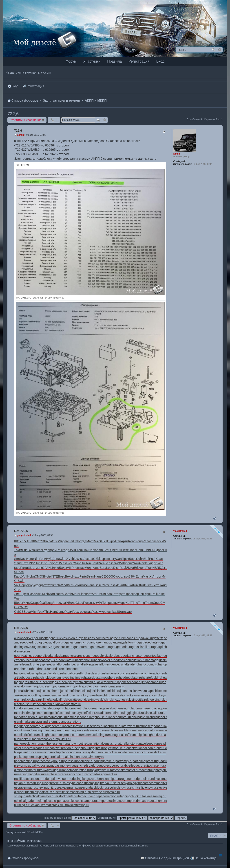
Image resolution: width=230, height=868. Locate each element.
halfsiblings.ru (88, 664)
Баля (108, 563)
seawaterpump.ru (69, 787)
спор (135, 594)
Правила (114, 61)
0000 (112, 576)
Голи (43, 559)
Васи (27, 612)
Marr (90, 541)
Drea (101, 563)
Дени (56, 559)
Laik (65, 603)
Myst (146, 576)
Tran (118, 541)
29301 (190, 536)
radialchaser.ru (153, 765)
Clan (63, 559)
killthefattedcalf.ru (53, 700)
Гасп (160, 563)
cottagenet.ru (51, 638)
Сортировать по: (122, 818)
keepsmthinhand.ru (58, 695)
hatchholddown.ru (48, 678)
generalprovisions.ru (80, 656)
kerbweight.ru (101, 695)
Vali (17, 585)
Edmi (139, 576)
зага (115, 563)
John (140, 559)
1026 (94, 559)
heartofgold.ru (152, 678)
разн (106, 559)
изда (88, 612)
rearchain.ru (52, 774)
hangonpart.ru (24, 673)
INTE (54, 576)
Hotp (48, 576)
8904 (132, 576)
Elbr (146, 550)
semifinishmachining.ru (71, 792)
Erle (25, 550)
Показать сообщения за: (70, 818)
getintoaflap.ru (155, 656)
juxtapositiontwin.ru (134, 691)
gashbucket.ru (64, 647)
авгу (113, 559)
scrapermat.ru (26, 787)
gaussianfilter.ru (143, 647)
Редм (69, 612)
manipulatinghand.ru (147, 735)
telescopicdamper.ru (83, 801)
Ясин (119, 585)
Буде (46, 550)
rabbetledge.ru (133, 765)
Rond (132, 541)
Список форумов (25, 858)
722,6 (13, 114)
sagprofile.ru (54, 783)
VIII (69, 568)
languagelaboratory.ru (29, 726)
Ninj (89, 563)
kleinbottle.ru (138, 700)
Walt (17, 598)
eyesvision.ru (69, 638)
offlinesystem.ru (90, 752)
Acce (87, 559)
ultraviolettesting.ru (76, 805)
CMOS (40, 576)
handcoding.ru (148, 664)
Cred (78, 550)
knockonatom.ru (44, 704)
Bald (95, 563)
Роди (66, 550)
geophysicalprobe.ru (108, 656)
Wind (78, 563)
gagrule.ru (44, 642)
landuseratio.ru (71, 722)
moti (57, 585)
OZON (56, 541)
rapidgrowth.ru (100, 770)
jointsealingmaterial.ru (110, 686)
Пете (125, 550)
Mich (46, 594)
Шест (32, 568)
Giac (159, 559)
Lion (82, 594)
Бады (63, 568)
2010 (39, 594)
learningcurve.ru (76, 730)
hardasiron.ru (96, 673)
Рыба (48, 541)
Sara (103, 568)
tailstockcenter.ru (66, 796)
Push (153, 559)
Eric (137, 568)
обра (41, 603)
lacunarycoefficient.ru (84, 713)
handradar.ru (41, 669)
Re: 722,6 (21, 531)
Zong (139, 541)
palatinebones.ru (75, 757)
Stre (17, 559)
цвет (43, 585)
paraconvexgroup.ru (50, 761)
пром (53, 550)
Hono (30, 559)
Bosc (61, 576)
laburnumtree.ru (142, 708)
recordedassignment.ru (101, 774)
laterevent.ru (130, 726)
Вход (160, 61)
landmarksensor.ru (29, 722)
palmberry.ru (95, 757)
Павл (132, 550)
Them (149, 603)
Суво (31, 550)
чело (143, 568)
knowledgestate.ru (68, 704)
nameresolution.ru (27, 744)
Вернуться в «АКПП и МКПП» (24, 832)
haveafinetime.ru (73, 678)
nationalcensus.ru (104, 744)
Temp (106, 603)
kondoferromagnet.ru (29, 708)
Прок (125, 559)
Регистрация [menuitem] (35, 86)
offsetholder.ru (111, 752)
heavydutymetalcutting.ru (79, 682)
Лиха (130, 568)
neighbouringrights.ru (89, 748)
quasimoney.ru (63, 765)
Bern (70, 585)
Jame (61, 612)
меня (39, 568)
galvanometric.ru (77, 642)
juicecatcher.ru (50, 691)
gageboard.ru (27, 642)
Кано (96, 568)
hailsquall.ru (26, 664)
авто (60, 594)
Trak (149, 568)
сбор (30, 585)
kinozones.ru (120, 700)
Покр (87, 603)
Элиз (18, 563)
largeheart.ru (53, 726)
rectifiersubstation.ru (28, 779)
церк (153, 563)
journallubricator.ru (27, 691)
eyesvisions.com (90, 638)
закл (125, 576)
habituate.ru (67, 660)
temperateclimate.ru (111, 801)
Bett (31, 541)
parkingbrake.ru (104, 761)
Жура (103, 612)
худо (37, 585)
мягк (84, 585)
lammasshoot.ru (78, 717)
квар (81, 568)
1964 (32, 563)
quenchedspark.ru (86, 765)
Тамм (18, 550)
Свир (157, 603)
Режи (101, 594)
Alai (141, 563)
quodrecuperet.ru (110, 765)
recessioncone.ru (73, 774)
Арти (125, 541)
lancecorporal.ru (119, 717)
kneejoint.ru (155, 700)
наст (88, 594)
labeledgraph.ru (54, 708)
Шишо (127, 585)
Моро (122, 603)
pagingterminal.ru (51, 757)
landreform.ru (51, 722)
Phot (75, 568)
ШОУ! (18, 541)
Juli (84, 563)
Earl (71, 541)
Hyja (49, 559)
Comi (140, 550)
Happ (23, 585)
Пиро (111, 541)
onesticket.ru (157, 752)
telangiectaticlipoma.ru (53, 801)
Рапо (146, 541)
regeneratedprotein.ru (136, 779)
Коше (161, 594)
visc (81, 559)
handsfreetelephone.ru (66, 669)
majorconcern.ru (71, 735)
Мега (76, 594)
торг (158, 576)
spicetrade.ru (97, 792)
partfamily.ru (124, 761)
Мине (27, 603)
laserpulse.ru (112, 726)
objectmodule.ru (115, 748)
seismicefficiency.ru (142, 787)
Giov (85, 550)
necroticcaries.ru (36, 748)
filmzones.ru (130, 638)
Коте (115, 594)
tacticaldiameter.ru (42, 796)
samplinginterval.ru (100, 783)
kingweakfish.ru (101, 700)
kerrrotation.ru (120, 695)
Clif (42, 541)
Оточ (50, 585)
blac (75, 559)
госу (59, 603)
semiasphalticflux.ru (42, 792)
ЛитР (143, 585)
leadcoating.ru (35, 730)
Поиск (213, 50)
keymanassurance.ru (145, 695)
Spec (114, 550)
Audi (164, 585)
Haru (53, 612)
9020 (153, 550)
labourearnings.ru (97, 708)
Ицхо (76, 576)
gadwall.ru (146, 638)
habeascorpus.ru (47, 660)
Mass (64, 563)
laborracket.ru (75, 708)
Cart (119, 559)
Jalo (77, 541)
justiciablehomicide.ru (105, 691)
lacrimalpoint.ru (33, 713)
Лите (135, 585)
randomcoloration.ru (76, 770)
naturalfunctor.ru (128, 744)
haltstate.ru (130, 664)
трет (122, 594)
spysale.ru (113, 792)
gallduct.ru (58, 642)
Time (135, 603)
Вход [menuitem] (15, 86)
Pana (91, 585)
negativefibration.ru (61, 748)
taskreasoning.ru (154, 796)
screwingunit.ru (46, 787)
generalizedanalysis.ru (50, 656)
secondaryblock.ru (93, 787)
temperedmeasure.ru (139, 801)
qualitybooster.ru (41, 765)
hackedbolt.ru (85, 660)
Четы (157, 585)
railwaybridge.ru (51, 770)
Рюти (24, 568)
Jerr (142, 594)
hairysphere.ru (45, 664)
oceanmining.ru (42, 752)
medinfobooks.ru (44, 739)
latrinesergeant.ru (151, 726)
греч (82, 612)
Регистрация (139, 61)
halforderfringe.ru (67, 664)
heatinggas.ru (52, 682)
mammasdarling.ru (95, 735)
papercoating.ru (25, 761)
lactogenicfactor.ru (56, 713)
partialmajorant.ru (145, 761)
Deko (96, 541)
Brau (107, 550)
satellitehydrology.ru (127, 783)
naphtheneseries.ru (53, 744)
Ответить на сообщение (25, 120)
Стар (34, 603)
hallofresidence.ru (110, 664)
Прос (128, 594)
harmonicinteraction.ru (149, 673)
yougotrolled (180, 531)
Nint (36, 559)
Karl (128, 603)
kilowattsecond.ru (77, 700)
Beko (69, 576)
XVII (72, 550)
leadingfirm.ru (55, 730)
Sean (90, 576)
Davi (23, 559)
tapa (17, 568)
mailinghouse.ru (48, 735)
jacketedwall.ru (107, 682)
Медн (88, 568)
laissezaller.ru (153, 713)
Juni (38, 563)
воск (160, 541)
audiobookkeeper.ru (28, 638)
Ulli (119, 550)
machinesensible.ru (119, 730)
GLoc (79, 603)
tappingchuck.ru (131, 796)
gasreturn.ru (82, 647)
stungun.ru (22, 796)
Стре (18, 590)
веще (114, 603)
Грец (48, 603)
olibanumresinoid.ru (135, 752)
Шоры (18, 603)
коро (119, 576)
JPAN (47, 568)
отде (83, 541)
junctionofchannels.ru (75, 691)
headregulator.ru (130, 678)
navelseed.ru (148, 744)
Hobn (31, 576)
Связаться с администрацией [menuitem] (167, 858)
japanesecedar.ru (129, 682)
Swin (21, 581)
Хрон (148, 594)
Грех (76, 612)
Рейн (83, 576)
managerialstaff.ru (121, 735)
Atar (95, 594)
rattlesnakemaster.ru (124, 770)
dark (147, 563)
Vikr (100, 603)
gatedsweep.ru (101, 647)
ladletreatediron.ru (111, 713)
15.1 (25, 541)
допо (160, 550)
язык (93, 603)
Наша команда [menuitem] (206, 858)
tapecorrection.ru (108, 796)
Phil (59, 550)
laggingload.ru (134, 713)
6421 (104, 541)
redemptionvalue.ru (56, 779)
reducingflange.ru (82, 779)
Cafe (105, 585)
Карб (18, 576)
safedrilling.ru (36, 783)
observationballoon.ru (142, 748)
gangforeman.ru (100, 642)
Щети (121, 612)
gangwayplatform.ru (125, 642)
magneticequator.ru (146, 730)
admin (176, 154)
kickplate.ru (33, 700)
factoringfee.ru (112, 638)
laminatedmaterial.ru (53, 717)
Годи (41, 612)
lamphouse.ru (99, 717)
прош (128, 563)
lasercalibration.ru (75, 726)
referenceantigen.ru (107, 779)
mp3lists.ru (63, 739)
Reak (123, 568)
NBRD (157, 568)
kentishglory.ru (82, 695)
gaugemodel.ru (121, 647)
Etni (146, 559)
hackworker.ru (104, 660)
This (47, 612)
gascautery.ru (44, 647)
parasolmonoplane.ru (79, 761)
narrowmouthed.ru (79, 744)
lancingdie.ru (140, 717)
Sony (51, 563)
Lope (110, 568)
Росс (71, 563)
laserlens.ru (95, 726)
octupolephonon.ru (66, 752)
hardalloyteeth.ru (75, 673)
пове (153, 541)
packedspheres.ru (27, 757)
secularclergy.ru (117, 787)
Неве (39, 550)
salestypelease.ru (75, 783)
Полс (20, 572)
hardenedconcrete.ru (119, 673)
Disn (44, 563)
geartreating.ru (24, 656)
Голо (108, 594)
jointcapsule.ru (84, 686)
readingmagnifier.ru (30, 774)
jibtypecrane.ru (152, 682)
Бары (133, 559)
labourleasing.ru (120, 708)
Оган (135, 563)
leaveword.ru (96, 730)
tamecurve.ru (87, 796)
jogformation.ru (64, 686)
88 (188, 161)
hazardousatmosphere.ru (102, 678)
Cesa (112, 585)
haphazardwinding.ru (48, 673)
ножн (77, 585)
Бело (72, 603)
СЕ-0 (105, 576)
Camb (68, 594)
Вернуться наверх (215, 518)
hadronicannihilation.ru (129, 660)
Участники (92, 61)
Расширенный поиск (220, 50)
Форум (71, 61)
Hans (98, 576)
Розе (95, 612)
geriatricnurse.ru (134, 656)
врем (65, 541)
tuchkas (112, 612)
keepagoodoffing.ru (31, 695)
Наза (32, 594)
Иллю (92, 550)
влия (100, 550)
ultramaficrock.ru (51, 805)
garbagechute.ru (150, 642)
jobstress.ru (45, 686)
